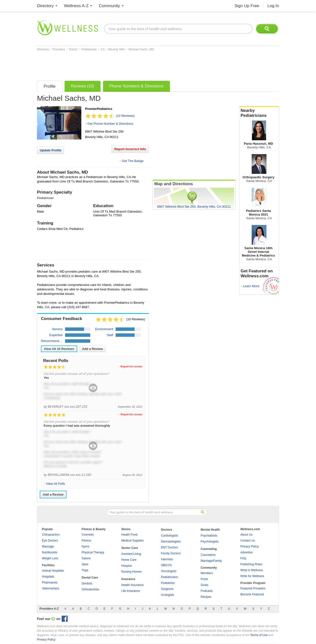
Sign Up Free (247, 6)
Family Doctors (171, 553)
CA (103, 49)
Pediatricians (169, 577)
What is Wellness (252, 570)
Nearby (259, 113)
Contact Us (248, 541)
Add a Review (93, 349)
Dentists (87, 584)
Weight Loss (50, 558)
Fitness (86, 541)
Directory (45, 6)
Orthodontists (90, 589)
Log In (273, 6)
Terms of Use (259, 635)
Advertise (246, 552)
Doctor (74, 49)
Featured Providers (253, 588)
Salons (86, 558)
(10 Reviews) (125, 116)
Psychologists (210, 542)
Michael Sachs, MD (141, 49)
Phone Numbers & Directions (136, 86)
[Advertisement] (127, 65)
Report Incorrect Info (130, 149)
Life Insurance (131, 591)
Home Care (129, 560)
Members (207, 573)
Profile (50, 86)
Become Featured (252, 594)
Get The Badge (133, 161)
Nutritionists (50, 552)
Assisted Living (131, 554)
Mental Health (210, 530)
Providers (59, 49)
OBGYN (166, 565)
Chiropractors (51, 535)
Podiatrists (168, 583)
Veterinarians (51, 588)
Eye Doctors (50, 541)
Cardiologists (169, 536)
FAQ (243, 558)
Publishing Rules (251, 564)
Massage (48, 546)
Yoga (85, 570)
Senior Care (130, 548)
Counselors (208, 555)
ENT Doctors (169, 547)
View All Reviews (59, 349)
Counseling (209, 549)
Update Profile (51, 150)
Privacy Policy (250, 546)
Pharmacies (50, 583)
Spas (85, 564)
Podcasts (207, 591)
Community (109, 6)
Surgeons (167, 589)
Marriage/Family (211, 561)
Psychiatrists (209, 536)
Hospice (127, 566)
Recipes (206, 597)
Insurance (128, 579)
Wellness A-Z (76, 6)
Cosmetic (88, 535)
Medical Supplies (132, 541)
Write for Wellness (252, 576)
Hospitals (48, 577)
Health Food (129, 535)
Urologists (167, 595)
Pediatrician (89, 49)
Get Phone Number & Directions (110, 124)
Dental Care (90, 578)
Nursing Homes (132, 572)
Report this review (131, 366)
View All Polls (55, 484)
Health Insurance (132, 585)
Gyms (85, 546)
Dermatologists (171, 542)
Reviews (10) (82, 86)
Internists (167, 559)
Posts (204, 579)
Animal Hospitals (53, 571)
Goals (204, 585)
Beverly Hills (117, 49)
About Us (246, 535)
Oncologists (169, 571)
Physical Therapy (93, 552)
